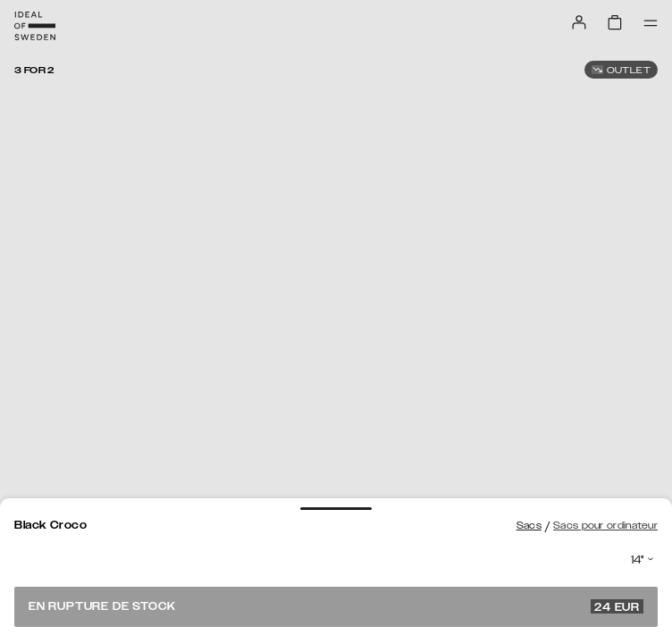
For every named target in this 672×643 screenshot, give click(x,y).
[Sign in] (579, 22)
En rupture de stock (336, 606)
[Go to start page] (35, 26)
